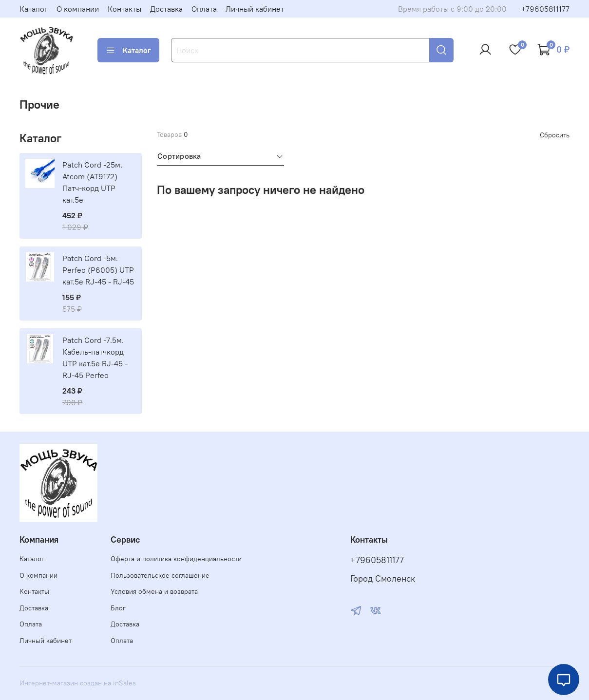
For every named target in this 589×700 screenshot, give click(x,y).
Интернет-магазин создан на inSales (78, 683)
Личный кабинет (255, 9)
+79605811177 (545, 9)
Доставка (166, 9)
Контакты (124, 9)
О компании (78, 9)
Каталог (34, 9)
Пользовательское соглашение (160, 575)
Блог (118, 608)
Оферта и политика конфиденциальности (176, 559)
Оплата (204, 9)
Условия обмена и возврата (154, 591)
